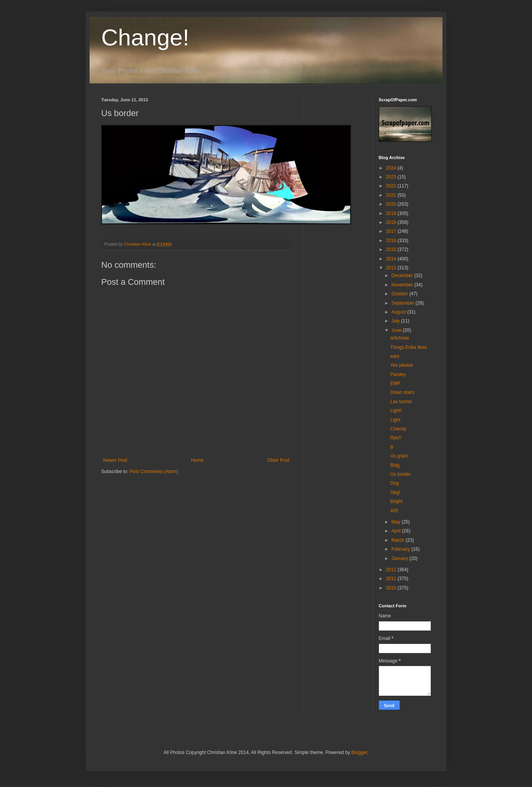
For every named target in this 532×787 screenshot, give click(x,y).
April (396, 531)
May (396, 522)
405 (394, 511)
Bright (396, 501)
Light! (396, 411)
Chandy (398, 429)
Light (395, 420)
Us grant (399, 456)
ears (395, 356)
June (397, 330)
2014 (392, 259)
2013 (392, 268)
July (396, 321)
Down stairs (402, 392)
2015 (392, 250)
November (403, 285)
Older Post (278, 460)
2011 (392, 579)
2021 (392, 195)
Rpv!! (396, 438)
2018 (392, 222)
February (401, 549)
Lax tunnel (401, 402)
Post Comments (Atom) (154, 472)
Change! (145, 37)
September (403, 303)
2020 (392, 204)
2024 (392, 168)
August (399, 312)
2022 (392, 186)
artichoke (400, 338)
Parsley (398, 374)
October (400, 294)
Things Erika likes (408, 347)
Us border (400, 474)
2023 (392, 177)
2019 (392, 213)
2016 (392, 241)
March (398, 540)
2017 (392, 231)
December (403, 276)
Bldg (395, 465)
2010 (392, 588)
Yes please (401, 365)
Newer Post (115, 460)
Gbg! (395, 492)
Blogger (359, 752)
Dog (394, 483)
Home (197, 460)
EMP (395, 383)
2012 (392, 570)
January (400, 558)
